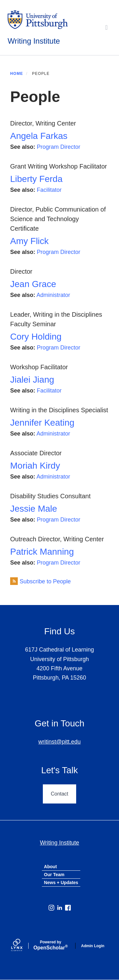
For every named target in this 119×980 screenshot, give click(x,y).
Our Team (54, 875)
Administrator (53, 295)
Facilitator (49, 190)
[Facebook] (68, 908)
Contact (60, 794)
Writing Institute (34, 41)
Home (17, 74)
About (50, 867)
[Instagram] (51, 908)
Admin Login (93, 946)
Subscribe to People (45, 581)
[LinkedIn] (60, 908)
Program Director (59, 147)
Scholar (50, 945)
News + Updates (61, 883)
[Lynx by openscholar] (22, 946)
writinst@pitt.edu (60, 742)
